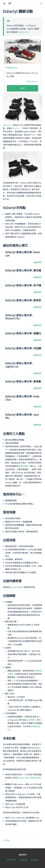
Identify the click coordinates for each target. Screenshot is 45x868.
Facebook (11, 860)
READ (22, 88)
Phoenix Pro (23, 32)
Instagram (23, 860)
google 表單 (17, 587)
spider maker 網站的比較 (30, 778)
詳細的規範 (23, 466)
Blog (7, 840)
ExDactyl (8, 125)
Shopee (35, 860)
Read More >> (33, 81)
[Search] (42, 4)
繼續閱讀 (37, 262)
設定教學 (31, 720)
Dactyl (17, 128)
